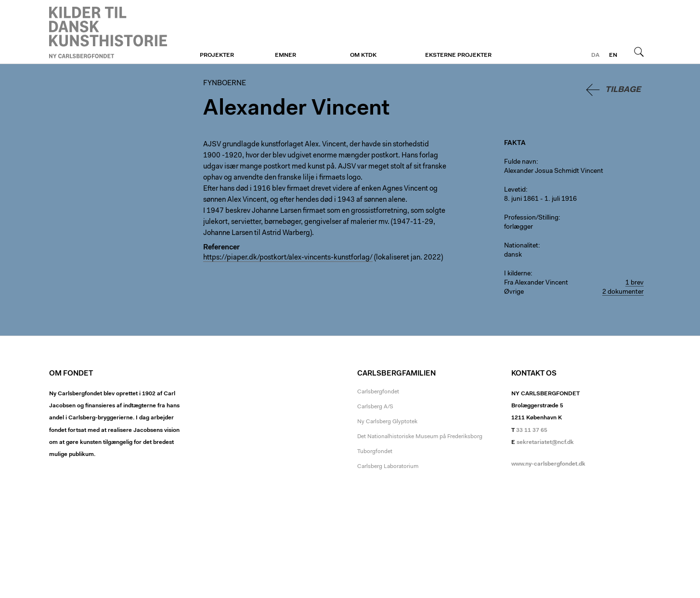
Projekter (217, 55)
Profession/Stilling (531, 218)
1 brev (635, 283)
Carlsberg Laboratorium (388, 467)
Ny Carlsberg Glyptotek (387, 422)
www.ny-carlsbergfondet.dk (548, 464)
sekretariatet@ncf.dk (545, 442)
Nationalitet (521, 246)
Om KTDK (363, 55)
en (613, 55)
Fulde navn (520, 162)
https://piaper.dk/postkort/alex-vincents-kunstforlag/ (288, 258)
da (595, 55)
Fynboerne (108, 32)
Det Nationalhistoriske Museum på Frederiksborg (420, 437)
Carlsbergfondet (378, 392)
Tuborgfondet (375, 452)
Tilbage (623, 90)
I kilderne (517, 274)
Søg (639, 52)
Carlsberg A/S (375, 407)
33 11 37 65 (532, 430)
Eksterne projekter (458, 55)
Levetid (515, 190)
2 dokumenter (623, 292)
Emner (285, 55)
